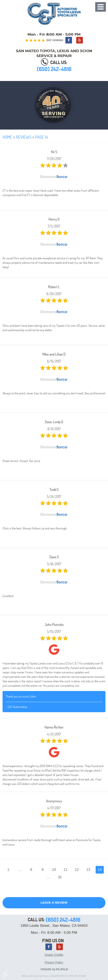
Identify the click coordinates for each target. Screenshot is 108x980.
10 (54, 870)
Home (7, 137)
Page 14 (42, 137)
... (20, 870)
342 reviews (55, 40)
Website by (54, 969)
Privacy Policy (54, 962)
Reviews (24, 137)
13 (88, 870)
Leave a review (54, 903)
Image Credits (54, 955)
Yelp (80, 40)
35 (60, 877)
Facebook (69, 40)
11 (65, 870)
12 (77, 870)
